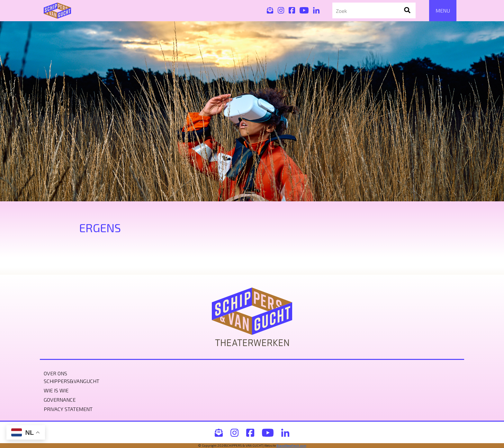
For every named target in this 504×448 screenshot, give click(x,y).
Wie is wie (56, 390)
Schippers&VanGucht (72, 381)
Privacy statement (68, 409)
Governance (60, 400)
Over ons (55, 373)
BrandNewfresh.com (291, 445)
